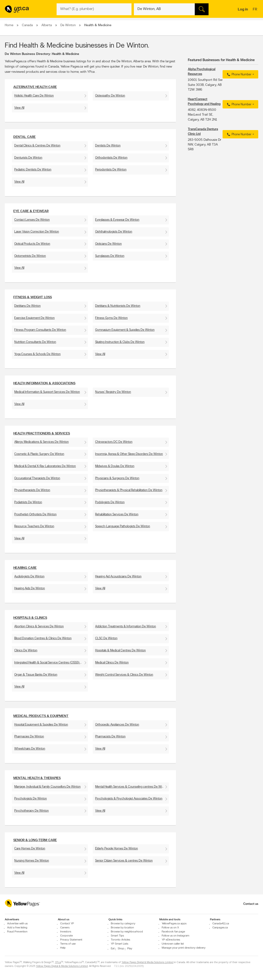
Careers (65, 928)
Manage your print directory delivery (184, 948)
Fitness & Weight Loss (33, 297)
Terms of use (68, 944)
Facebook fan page (173, 932)
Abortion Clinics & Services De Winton (39, 627)
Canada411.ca (221, 924)
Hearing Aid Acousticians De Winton (118, 577)
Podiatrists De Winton (28, 502)
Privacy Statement (71, 940)
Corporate (66, 936)
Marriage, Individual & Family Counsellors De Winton (47, 787)
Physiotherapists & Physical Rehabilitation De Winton (129, 490)
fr (256, 10)
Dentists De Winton (108, 146)
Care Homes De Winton (30, 849)
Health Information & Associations (44, 383)
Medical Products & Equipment (41, 716)
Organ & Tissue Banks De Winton (36, 675)
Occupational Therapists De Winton (37, 478)
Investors (66, 932)
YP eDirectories (171, 940)
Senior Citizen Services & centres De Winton (124, 861)
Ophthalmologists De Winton (114, 232)
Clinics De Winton (26, 651)
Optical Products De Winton (32, 244)
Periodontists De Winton (111, 170)
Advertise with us (17, 924)
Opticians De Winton (108, 244)
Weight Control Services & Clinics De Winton (124, 675)
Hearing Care (25, 568)
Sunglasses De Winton (110, 256)
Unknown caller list (173, 944)
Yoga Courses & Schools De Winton (37, 354)
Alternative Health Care (35, 87)
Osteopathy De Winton (110, 96)
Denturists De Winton (28, 158)
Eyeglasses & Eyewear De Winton (117, 220)
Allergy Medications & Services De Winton (41, 442)
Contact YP (67, 924)
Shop (121, 949)
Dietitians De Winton (27, 306)
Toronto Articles (120, 940)
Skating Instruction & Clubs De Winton (120, 342)
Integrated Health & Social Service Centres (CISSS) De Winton (51, 663)
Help (63, 948)
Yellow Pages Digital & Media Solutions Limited (147, 963)
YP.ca (58, 963)
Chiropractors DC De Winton (114, 442)
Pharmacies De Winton (29, 737)
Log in (243, 10)
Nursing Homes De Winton (32, 861)
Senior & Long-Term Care (35, 840)
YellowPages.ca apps (174, 924)
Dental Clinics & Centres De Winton (37, 146)
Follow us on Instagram (175, 936)
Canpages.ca (220, 928)
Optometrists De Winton (30, 256)
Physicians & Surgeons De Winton (117, 478)
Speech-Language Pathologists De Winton (123, 526)
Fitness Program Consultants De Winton (40, 330)
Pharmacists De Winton (110, 737)
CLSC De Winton (106, 638)
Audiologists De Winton (29, 577)
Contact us (251, 904)
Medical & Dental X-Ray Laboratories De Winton (45, 466)
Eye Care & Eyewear (31, 211)
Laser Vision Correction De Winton (37, 232)
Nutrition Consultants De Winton (35, 342)
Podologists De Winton (110, 502)
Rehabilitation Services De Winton (117, 514)
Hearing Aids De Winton (30, 588)
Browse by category (123, 924)
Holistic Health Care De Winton (34, 96)
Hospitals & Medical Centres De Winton (120, 651)
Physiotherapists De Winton (32, 490)
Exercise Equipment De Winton (34, 318)
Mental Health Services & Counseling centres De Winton (131, 787)
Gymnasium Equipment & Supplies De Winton (125, 330)
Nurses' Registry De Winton (113, 392)
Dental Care (24, 137)
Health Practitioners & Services (42, 434)
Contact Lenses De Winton (32, 220)
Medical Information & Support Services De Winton (47, 392)
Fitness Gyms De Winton (111, 318)
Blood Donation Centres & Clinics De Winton (43, 638)
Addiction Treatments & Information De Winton (126, 627)
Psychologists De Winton (31, 799)
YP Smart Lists (119, 944)
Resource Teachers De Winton (34, 526)
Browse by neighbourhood (127, 932)
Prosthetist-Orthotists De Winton (35, 514)
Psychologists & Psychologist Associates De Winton (129, 799)
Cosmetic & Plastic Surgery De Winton (39, 454)
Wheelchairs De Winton (30, 749)
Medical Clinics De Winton (112, 663)
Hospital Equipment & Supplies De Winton (41, 725)
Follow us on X (170, 928)
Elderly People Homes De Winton (117, 849)
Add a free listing (17, 928)
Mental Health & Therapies (37, 778)
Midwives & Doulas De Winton (115, 466)
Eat (113, 949)
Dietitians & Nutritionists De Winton (118, 306)
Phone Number (239, 75)
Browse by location (122, 928)
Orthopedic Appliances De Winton (117, 725)
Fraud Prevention (17, 932)
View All (19, 108)
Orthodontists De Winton (111, 158)
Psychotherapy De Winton (32, 811)
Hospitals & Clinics (30, 618)
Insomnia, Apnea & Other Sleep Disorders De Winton (129, 454)
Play (130, 949)
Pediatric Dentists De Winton (33, 170)
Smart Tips (117, 936)
